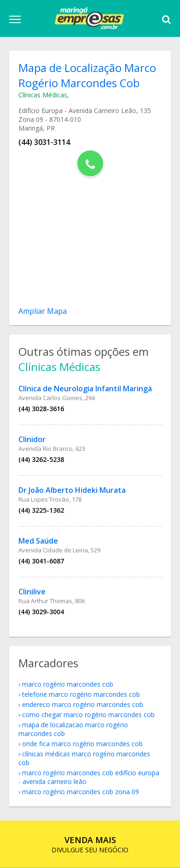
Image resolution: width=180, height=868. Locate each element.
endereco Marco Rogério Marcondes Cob (83, 704)
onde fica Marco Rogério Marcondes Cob (82, 744)
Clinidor (32, 439)
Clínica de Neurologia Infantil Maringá (85, 389)
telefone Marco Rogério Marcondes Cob (81, 694)
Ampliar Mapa (43, 311)
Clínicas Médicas (43, 95)
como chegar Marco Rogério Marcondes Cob (88, 715)
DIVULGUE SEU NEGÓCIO (90, 844)
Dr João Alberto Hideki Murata (72, 490)
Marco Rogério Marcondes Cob (68, 684)
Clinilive (32, 592)
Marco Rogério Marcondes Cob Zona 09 (81, 792)
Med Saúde (38, 541)
